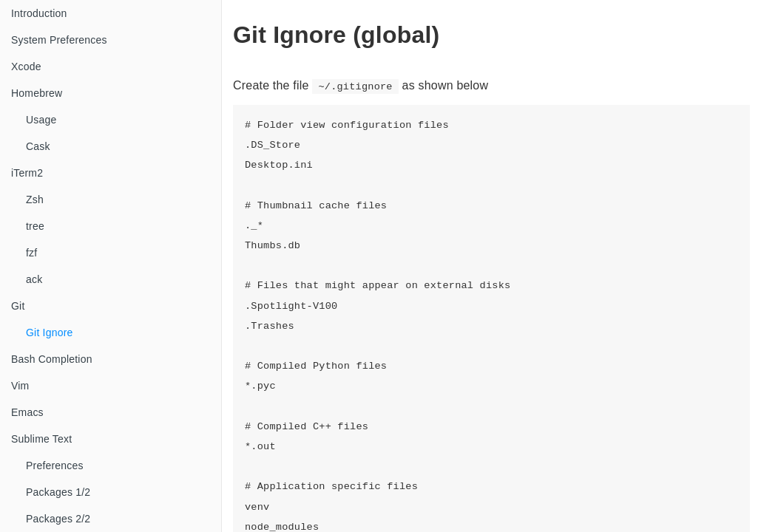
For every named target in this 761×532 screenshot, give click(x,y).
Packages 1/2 (58, 492)
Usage (41, 120)
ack (34, 279)
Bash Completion (52, 359)
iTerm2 (27, 173)
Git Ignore (49, 332)
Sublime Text (41, 439)
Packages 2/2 (58, 519)
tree (35, 226)
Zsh (35, 199)
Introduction (39, 13)
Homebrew (37, 93)
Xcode (26, 66)
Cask (38, 146)
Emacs (27, 412)
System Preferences (59, 40)
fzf (31, 253)
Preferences (55, 465)
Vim (20, 386)
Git (18, 306)
